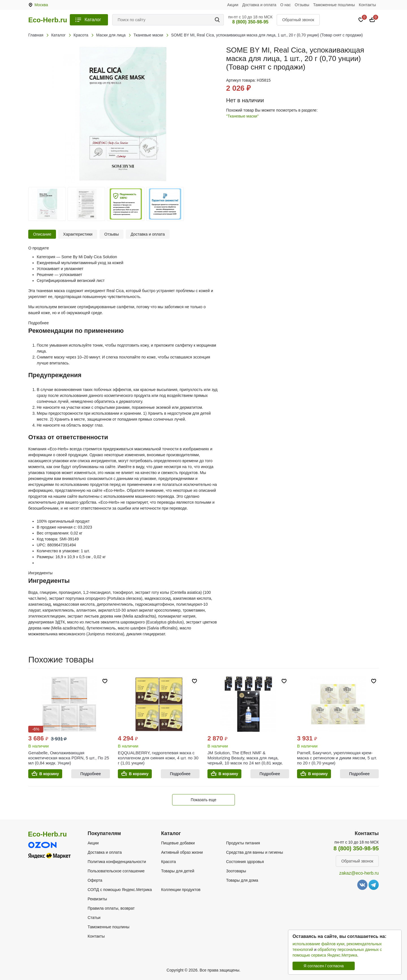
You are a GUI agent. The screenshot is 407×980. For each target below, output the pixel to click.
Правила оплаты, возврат (111, 908)
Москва (41, 5)
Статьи (94, 918)
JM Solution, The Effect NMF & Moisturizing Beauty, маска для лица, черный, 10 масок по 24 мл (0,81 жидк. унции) (245, 760)
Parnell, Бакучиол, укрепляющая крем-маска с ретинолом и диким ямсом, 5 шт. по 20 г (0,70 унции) (337, 758)
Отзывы (302, 5)
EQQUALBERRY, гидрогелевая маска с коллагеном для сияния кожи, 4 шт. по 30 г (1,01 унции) (158, 758)
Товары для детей (178, 871)
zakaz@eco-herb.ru (359, 873)
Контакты (367, 5)
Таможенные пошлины (334, 5)
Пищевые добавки (178, 843)
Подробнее (91, 774)
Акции (233, 5)
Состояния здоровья (245, 862)
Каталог (93, 20)
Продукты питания (243, 843)
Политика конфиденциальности (117, 862)
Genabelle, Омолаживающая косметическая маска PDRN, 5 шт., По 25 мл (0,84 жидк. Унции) (69, 758)
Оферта (95, 880)
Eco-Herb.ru (48, 20)
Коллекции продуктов (181, 890)
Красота (168, 862)
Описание (42, 234)
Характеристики (78, 234)
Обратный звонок (298, 20)
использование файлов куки (318, 944)
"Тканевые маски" (242, 116)
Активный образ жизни (182, 852)
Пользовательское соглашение (116, 871)
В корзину (49, 774)
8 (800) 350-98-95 (250, 22)
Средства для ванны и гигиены (255, 852)
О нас (286, 5)
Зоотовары (236, 871)
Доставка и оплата (259, 5)
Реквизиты (97, 899)
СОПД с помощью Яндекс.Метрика (120, 890)
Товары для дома (242, 880)
